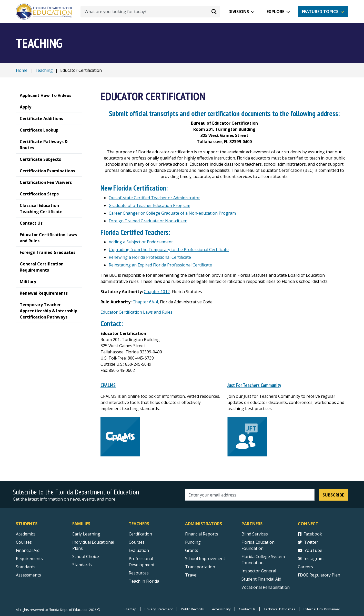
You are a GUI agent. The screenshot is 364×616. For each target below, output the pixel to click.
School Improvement (205, 559)
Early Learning (86, 534)
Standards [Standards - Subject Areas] (26, 567)
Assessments (28, 575)
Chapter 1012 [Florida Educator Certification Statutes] (157, 292)
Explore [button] (275, 12)
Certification (140, 534)
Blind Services (255, 534)
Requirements (29, 559)
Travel (191, 575)
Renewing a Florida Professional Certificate (150, 257)
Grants (192, 550)
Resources (139, 573)
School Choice (86, 557)
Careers (305, 567)
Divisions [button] (239, 12)
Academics (26, 534)
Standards (82, 565)
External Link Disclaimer (322, 609)
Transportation (200, 567)
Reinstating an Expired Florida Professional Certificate (160, 265)
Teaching (44, 70)
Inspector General (259, 571)
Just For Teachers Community (254, 385)
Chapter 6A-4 (145, 302)
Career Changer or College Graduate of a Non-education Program (172, 213)
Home (22, 70)
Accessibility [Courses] (220, 609)
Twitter (308, 542)
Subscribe (333, 495)
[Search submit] (214, 12)
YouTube (310, 550)
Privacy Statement (157, 609)
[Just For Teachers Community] (247, 436)
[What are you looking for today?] (150, 12)
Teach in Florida (144, 581)
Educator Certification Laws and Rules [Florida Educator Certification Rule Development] (136, 312)
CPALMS (108, 385)
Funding (193, 542)
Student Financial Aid (261, 579)
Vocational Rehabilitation (266, 587)
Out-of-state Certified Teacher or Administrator (154, 198)
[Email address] (250, 495)
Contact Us (246, 609)
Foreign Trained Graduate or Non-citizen (148, 221)
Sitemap (128, 609)
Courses (24, 542)
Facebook (310, 534)
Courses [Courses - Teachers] (137, 542)
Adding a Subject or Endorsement (141, 242)
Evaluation (139, 550)
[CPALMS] (120, 436)
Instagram (311, 559)
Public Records (191, 609)
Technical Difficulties (279, 609)
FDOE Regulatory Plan (319, 575)
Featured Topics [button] (320, 12)
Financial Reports (202, 534)
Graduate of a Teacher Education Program (149, 205)
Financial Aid (28, 550)
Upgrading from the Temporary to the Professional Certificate (169, 250)
